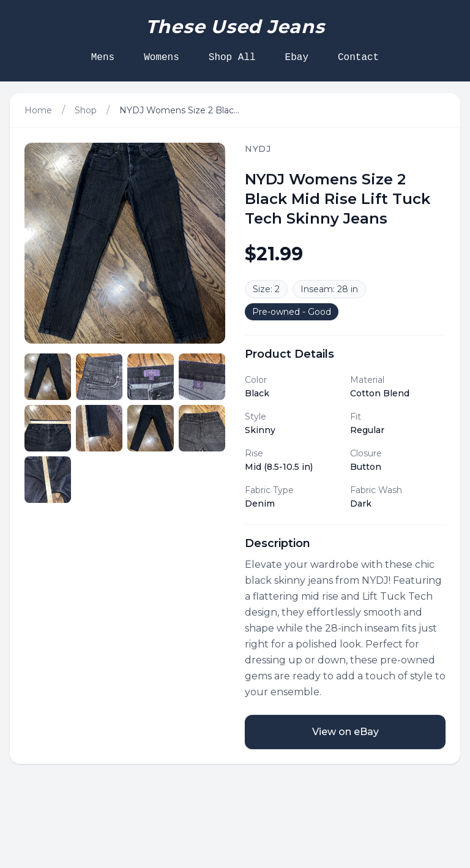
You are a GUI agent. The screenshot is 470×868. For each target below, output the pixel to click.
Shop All (232, 58)
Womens (162, 58)
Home (38, 110)
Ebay (297, 58)
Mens (103, 58)
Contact (358, 58)
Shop (86, 110)
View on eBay (345, 732)
